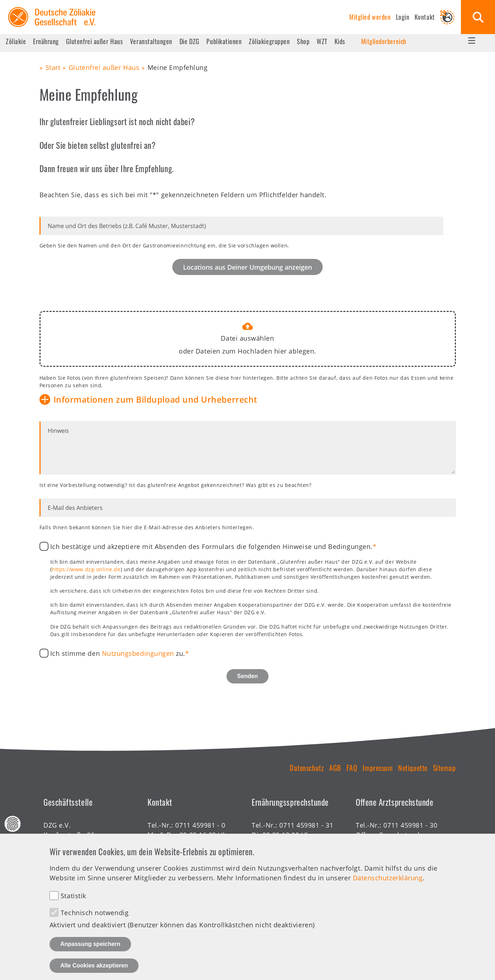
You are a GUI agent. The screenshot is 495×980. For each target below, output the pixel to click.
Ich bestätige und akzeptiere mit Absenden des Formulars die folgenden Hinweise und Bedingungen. (211, 546)
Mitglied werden (370, 17)
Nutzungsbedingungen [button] (138, 653)
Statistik (73, 898)
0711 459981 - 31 (306, 825)
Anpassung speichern (90, 945)
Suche (478, 17)
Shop (303, 41)
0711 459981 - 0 (200, 825)
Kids (340, 41)
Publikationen (224, 41)
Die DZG (190, 41)
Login (403, 17)
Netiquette (413, 768)
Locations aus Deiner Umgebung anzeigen (247, 267)
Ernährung (46, 41)
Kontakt (425, 17)
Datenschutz (307, 768)
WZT (322, 41)
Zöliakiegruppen (269, 41)
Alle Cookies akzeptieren (94, 967)
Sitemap (444, 768)
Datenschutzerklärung (388, 879)
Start (53, 67)
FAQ (352, 768)
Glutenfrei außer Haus (94, 41)
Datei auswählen (247, 338)
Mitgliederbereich (384, 41)
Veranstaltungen (151, 41)
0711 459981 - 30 (410, 825)
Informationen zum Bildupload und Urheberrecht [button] (155, 400)
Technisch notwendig (95, 914)
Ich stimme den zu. (118, 653)
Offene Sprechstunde (389, 835)
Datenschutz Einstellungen (13, 825)
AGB (335, 768)
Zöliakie (16, 41)
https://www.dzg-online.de (86, 569)
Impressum (378, 768)
